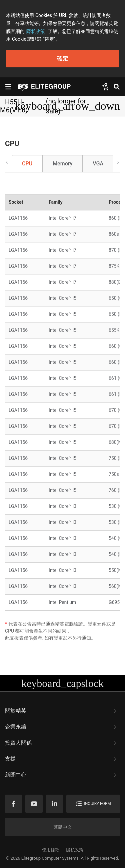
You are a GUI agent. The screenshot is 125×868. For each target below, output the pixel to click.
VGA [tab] (98, 164)
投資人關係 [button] (61, 743)
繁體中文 (63, 827)
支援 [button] (61, 759)
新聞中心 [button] (61, 775)
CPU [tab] (27, 164)
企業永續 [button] (61, 727)
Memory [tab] (62, 164)
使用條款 (51, 850)
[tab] (62, 711)
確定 (63, 59)
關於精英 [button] (61, 711)
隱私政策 (36, 31)
